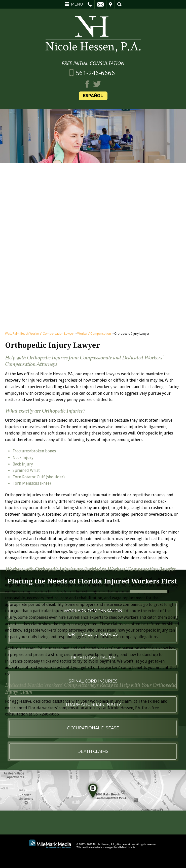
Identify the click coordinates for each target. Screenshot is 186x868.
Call (90, 4)
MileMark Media (126, 847)
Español (93, 96)
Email (100, 4)
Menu (77, 4)
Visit (110, 4)
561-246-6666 (95, 73)
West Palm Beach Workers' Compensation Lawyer (40, 385)
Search (119, 4)
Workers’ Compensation (94, 385)
